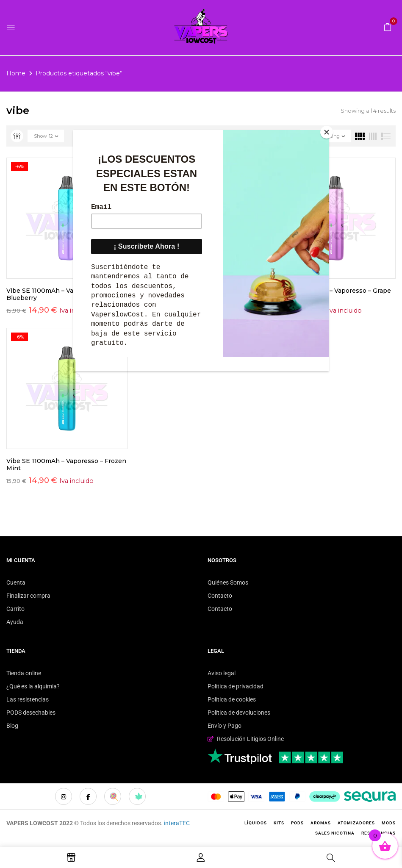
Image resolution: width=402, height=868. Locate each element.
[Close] (327, 132)
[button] (388, 27)
